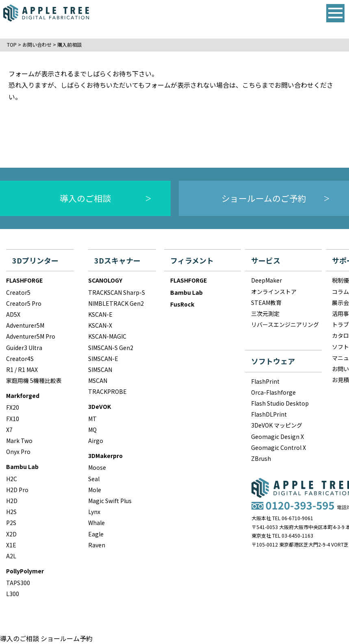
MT (92, 419)
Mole (95, 490)
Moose (97, 467)
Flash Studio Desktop (280, 403)
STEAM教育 (266, 303)
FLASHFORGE (24, 280)
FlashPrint (265, 381)
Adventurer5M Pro (31, 336)
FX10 (13, 419)
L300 (13, 594)
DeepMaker (267, 280)
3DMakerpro (105, 456)
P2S (11, 523)
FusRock (182, 304)
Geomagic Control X (279, 447)
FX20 (13, 407)
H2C (12, 479)
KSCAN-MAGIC (107, 336)
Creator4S (20, 359)
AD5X (13, 314)
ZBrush (261, 458)
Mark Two (19, 441)
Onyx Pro (18, 452)
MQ (92, 430)
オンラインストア (274, 292)
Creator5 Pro (24, 303)
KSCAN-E (100, 314)
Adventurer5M (25, 325)
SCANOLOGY (105, 280)
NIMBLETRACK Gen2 (116, 303)
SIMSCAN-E (103, 359)
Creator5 (18, 292)
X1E (11, 545)
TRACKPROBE (107, 391)
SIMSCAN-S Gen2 (111, 348)
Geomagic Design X (277, 437)
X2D (11, 534)
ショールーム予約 (67, 638)
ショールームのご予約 (264, 198)
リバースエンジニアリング (285, 324)
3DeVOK (100, 406)
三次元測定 (265, 313)
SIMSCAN (100, 370)
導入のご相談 (85, 198)
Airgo (96, 441)
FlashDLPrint (269, 414)
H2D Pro (17, 490)
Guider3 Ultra (24, 348)
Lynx (94, 512)
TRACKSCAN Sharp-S (117, 292)
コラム (340, 292)
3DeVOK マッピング (277, 425)
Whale (96, 523)
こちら (252, 85)
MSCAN (98, 380)
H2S (11, 512)
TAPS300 (18, 583)
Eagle (96, 534)
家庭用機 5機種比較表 (34, 380)
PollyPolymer (25, 571)
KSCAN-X (100, 325)
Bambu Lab (22, 467)
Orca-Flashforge (273, 392)
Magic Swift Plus (110, 501)
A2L (11, 556)
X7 (9, 430)
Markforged (23, 395)
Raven (97, 545)
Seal (94, 479)
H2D (12, 501)
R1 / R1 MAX (22, 370)
